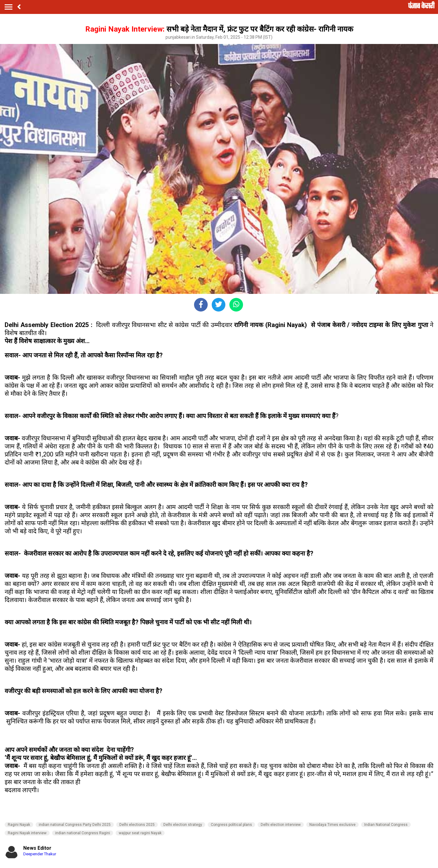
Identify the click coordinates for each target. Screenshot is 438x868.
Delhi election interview (281, 825)
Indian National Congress (386, 825)
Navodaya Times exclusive (332, 825)
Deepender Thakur (40, 854)
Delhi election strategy (183, 825)
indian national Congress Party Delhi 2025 (75, 825)
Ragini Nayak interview (27, 833)
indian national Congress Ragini (83, 833)
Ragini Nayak (19, 825)
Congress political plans (231, 825)
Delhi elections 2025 (137, 825)
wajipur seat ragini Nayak (140, 833)
